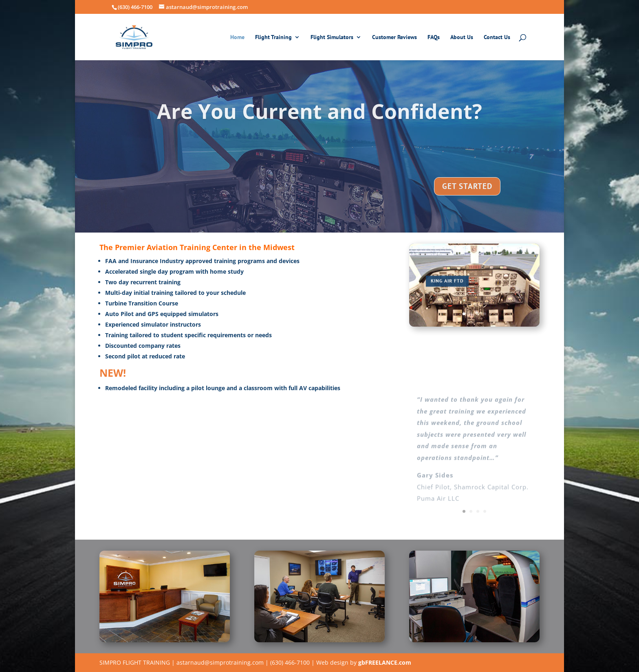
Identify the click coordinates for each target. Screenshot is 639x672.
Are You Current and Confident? (319, 120)
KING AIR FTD (447, 285)
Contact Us (497, 37)
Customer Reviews (394, 37)
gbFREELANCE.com (385, 662)
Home (237, 37)
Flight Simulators (332, 37)
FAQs (434, 37)
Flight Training (273, 37)
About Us (462, 37)
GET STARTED (467, 195)
